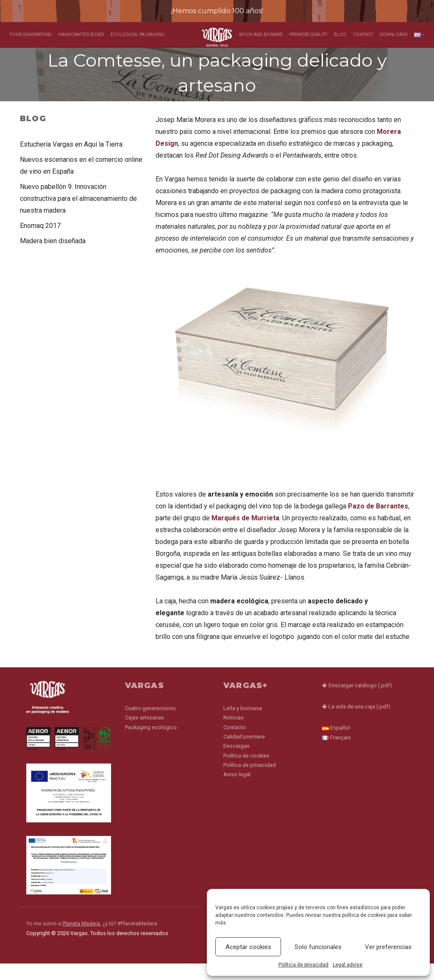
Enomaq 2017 (40, 241)
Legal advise (348, 965)
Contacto (235, 743)
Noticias (234, 733)
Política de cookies (246, 771)
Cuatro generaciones (150, 723)
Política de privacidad (303, 965)
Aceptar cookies (248, 947)
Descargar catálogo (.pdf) (357, 702)
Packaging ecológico (151, 743)
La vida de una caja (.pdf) (356, 723)
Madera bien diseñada (53, 256)
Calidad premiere (244, 752)
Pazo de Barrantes (378, 523)
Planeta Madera (81, 940)
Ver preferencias (388, 947)
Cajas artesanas (145, 733)
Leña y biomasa (243, 723)
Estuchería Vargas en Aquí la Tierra (71, 160)
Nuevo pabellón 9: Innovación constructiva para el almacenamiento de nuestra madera (78, 214)
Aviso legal (237, 790)
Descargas (236, 762)
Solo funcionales (318, 947)
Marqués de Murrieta (245, 534)
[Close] (423, 10)
